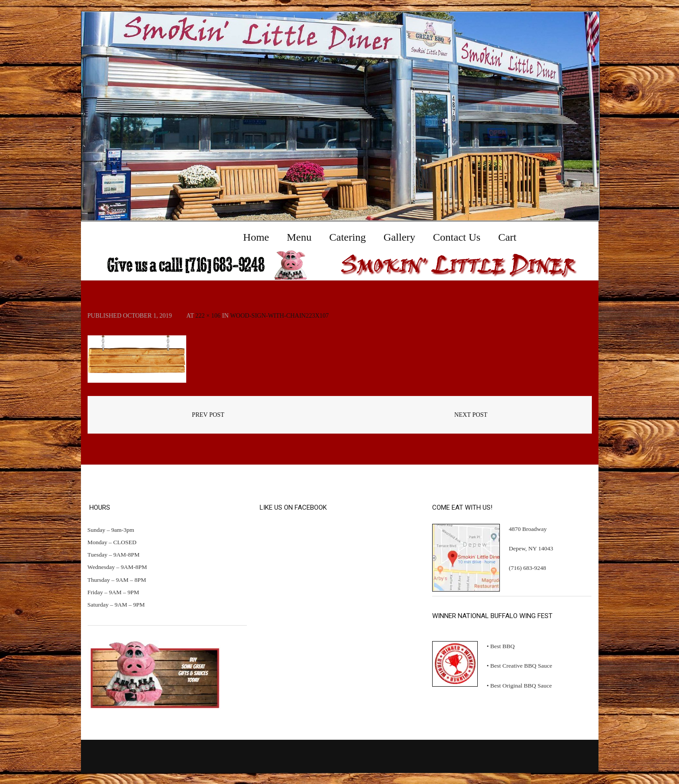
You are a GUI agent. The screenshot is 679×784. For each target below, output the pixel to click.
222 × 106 (208, 316)
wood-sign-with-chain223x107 (279, 316)
